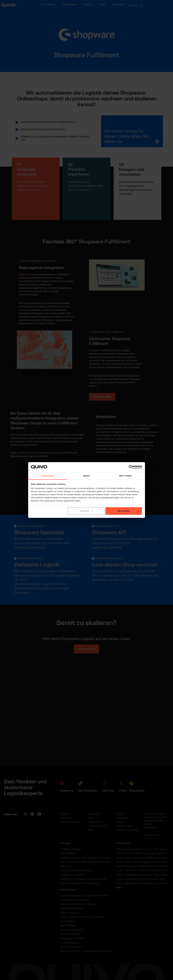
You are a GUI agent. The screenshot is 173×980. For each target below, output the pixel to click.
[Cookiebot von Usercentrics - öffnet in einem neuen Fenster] (131, 467)
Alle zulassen (124, 511)
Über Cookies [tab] (125, 476)
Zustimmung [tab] (48, 476)
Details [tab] (87, 476)
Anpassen (86, 511)
